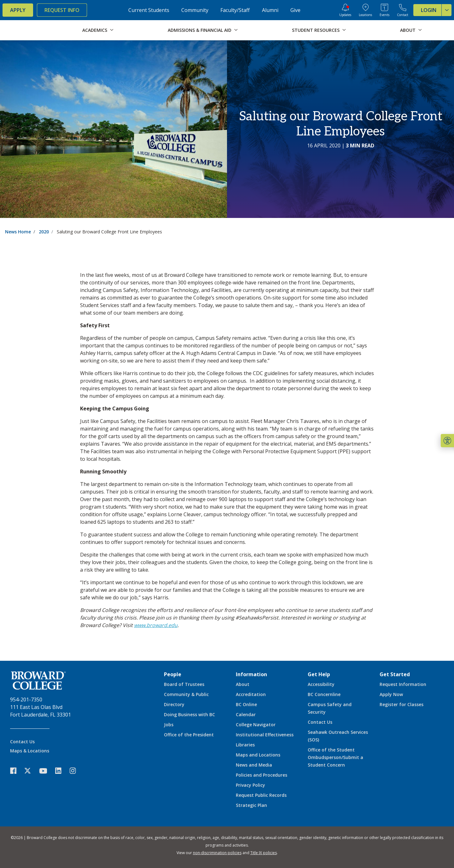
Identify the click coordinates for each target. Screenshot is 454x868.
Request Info (62, 10)
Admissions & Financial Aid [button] (200, 30)
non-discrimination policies (217, 853)
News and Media (254, 765)
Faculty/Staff (235, 10)
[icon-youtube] (46, 771)
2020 (44, 232)
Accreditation (251, 694)
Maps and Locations (258, 755)
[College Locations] (365, 10)
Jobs (169, 725)
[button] (447, 441)
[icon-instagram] (76, 771)
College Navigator (256, 725)
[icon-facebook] (16, 771)
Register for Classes (402, 704)
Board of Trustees (184, 684)
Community (195, 10)
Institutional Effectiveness (265, 735)
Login (436, 10)
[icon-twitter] (31, 771)
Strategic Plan (251, 805)
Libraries (245, 745)
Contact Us (22, 742)
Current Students (149, 10)
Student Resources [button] (316, 30)
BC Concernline (324, 694)
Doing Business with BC (189, 714)
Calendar (246, 714)
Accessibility (321, 684)
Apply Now (391, 694)
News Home (18, 232)
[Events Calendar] (384, 10)
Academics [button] (95, 30)
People (173, 674)
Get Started (395, 674)
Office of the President (189, 735)
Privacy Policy (250, 785)
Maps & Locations (30, 751)
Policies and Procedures (262, 775)
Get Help (319, 674)
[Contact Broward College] (403, 10)
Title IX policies (264, 853)
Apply (18, 10)
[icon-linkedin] (61, 771)
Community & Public (186, 694)
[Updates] (345, 10)
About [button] (408, 30)
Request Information (403, 684)
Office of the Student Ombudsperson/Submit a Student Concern (335, 757)
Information (251, 674)
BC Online (246, 704)
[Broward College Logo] (28, 30)
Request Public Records (261, 795)
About (243, 684)
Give (295, 10)
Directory (174, 704)
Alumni (270, 10)
